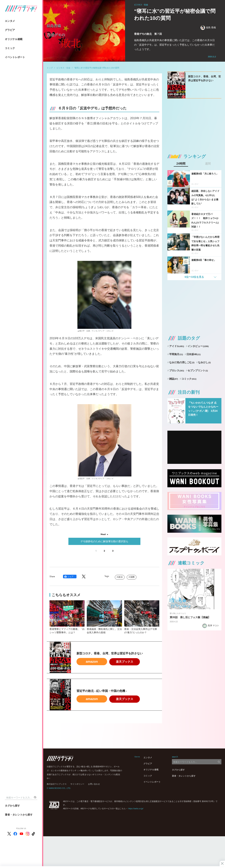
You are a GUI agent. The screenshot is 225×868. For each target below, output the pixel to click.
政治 (120, 577)
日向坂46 (193, 354)
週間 (208, 164)
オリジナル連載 (14, 39)
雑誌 (174, 379)
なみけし (204, 362)
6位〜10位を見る (194, 277)
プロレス (177, 370)
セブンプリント (198, 370)
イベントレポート (15, 57)
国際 (132, 577)
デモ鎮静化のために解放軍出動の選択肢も (104, 541)
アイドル (177, 346)
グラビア (10, 30)
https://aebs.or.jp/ (136, 809)
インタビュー (198, 346)
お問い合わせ (94, 784)
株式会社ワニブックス (57, 784)
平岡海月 (176, 354)
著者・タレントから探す (19, 815)
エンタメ (10, 21)
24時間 (181, 164)
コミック (10, 48)
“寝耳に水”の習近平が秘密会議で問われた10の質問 (97, 68)
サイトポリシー (77, 784)
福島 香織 (208, 28)
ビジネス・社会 (63, 68)
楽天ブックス (125, 662)
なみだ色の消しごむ (182, 362)
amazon (92, 662)
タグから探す (12, 806)
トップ (50, 68)
